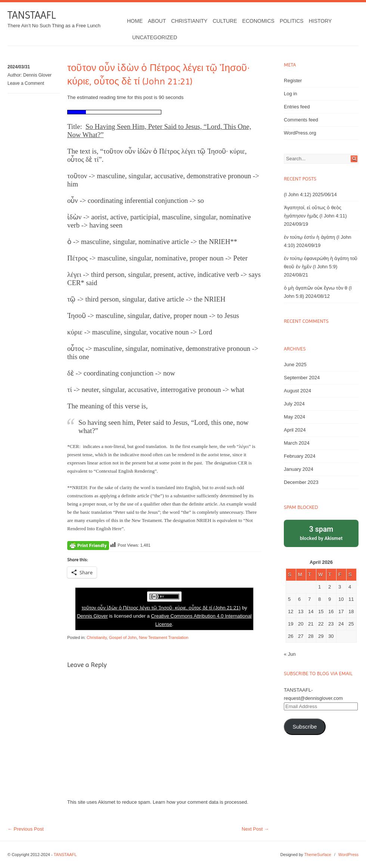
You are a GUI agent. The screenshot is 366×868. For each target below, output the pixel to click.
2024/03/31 (19, 67)
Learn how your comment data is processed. (201, 802)
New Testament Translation (164, 637)
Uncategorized (155, 37)
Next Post (255, 829)
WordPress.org (300, 133)
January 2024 (299, 469)
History (320, 21)
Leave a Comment (26, 83)
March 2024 (297, 443)
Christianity (189, 21)
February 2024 (300, 456)
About (157, 21)
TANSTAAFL (32, 15)
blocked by (321, 533)
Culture (225, 21)
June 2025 (295, 365)
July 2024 (294, 404)
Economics (258, 21)
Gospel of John (123, 637)
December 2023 (301, 482)
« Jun (290, 654)
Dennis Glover (37, 75)
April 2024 (295, 430)
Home (135, 21)
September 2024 (302, 378)
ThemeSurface (317, 855)
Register (293, 81)
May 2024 (294, 417)
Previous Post (26, 829)
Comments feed (301, 120)
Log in (290, 94)
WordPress (348, 855)
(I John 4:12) (297, 194)
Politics (292, 21)
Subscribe (305, 727)
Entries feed (297, 107)
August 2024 (297, 391)
